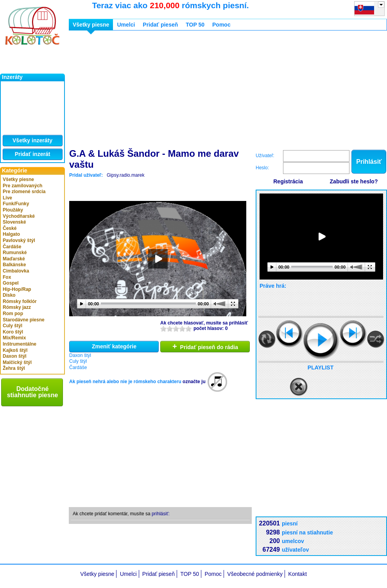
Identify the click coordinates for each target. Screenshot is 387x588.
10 (188, 329)
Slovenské (14, 222)
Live (7, 198)
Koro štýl (13, 332)
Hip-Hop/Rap (17, 289)
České (10, 228)
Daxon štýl (15, 356)
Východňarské (19, 216)
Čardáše (12, 247)
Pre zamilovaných (22, 186)
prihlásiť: (161, 514)
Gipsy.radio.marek (125, 175)
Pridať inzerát (33, 154)
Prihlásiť (369, 162)
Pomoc (221, 25)
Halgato (11, 234)
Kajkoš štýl (15, 350)
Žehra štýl (14, 368)
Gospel (11, 283)
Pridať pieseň (160, 25)
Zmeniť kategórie (114, 346)
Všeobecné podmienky (255, 574)
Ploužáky (13, 210)
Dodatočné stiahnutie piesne (33, 392)
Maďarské (14, 259)
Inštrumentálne (20, 344)
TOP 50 (195, 25)
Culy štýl (13, 326)
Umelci (126, 25)
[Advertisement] (155, 91)
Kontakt (297, 574)
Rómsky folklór (20, 301)
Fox (7, 277)
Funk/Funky (16, 204)
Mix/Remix (14, 338)
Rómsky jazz (17, 307)
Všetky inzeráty (32, 140)
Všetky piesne (18, 179)
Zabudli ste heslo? (354, 181)
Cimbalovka (16, 271)
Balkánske (14, 265)
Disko (9, 295)
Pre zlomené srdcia (24, 192)
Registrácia (288, 181)
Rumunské (15, 253)
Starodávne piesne (24, 320)
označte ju (194, 382)
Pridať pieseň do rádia (205, 346)
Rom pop (13, 314)
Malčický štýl (17, 362)
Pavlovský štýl (19, 240)
